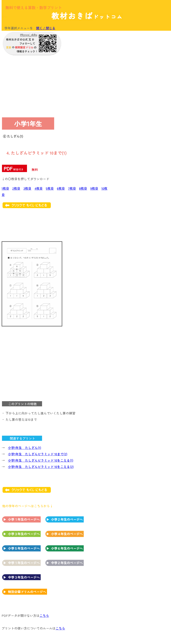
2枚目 (16, 188)
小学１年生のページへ (24, 519)
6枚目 (61, 188)
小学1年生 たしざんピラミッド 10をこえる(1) (41, 460)
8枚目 (83, 188)
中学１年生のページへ (24, 563)
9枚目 (94, 188)
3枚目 (27, 188)
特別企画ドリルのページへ (27, 592)
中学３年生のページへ (24, 577)
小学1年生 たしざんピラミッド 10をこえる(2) (41, 467)
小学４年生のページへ (67, 534)
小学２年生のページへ (67, 519)
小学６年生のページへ (67, 548)
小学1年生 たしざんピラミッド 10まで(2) (38, 454)
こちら (44, 615)
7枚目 (72, 188)
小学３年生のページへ (24, 534)
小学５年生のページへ (24, 548)
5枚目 (50, 188)
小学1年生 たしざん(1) (24, 448)
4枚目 (39, 188)
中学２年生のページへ (67, 563)
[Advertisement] (137, 58)
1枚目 (5, 188)
